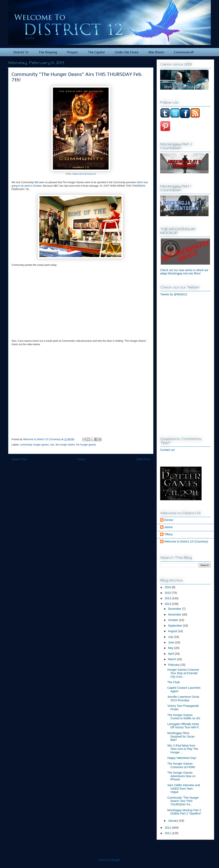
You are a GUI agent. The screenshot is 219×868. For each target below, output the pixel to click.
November (175, 614)
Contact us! (167, 450)
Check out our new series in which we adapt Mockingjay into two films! (184, 272)
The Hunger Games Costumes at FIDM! (181, 765)
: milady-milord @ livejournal (83, 174)
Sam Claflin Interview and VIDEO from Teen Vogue (184, 789)
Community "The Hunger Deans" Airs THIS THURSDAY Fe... (183, 801)
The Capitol (96, 52)
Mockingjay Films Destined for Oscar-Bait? (181, 737)
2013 (168, 604)
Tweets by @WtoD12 (174, 294)
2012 (168, 828)
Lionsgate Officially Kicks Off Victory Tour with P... (184, 726)
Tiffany (168, 534)
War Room (156, 52)
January (173, 821)
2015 (168, 593)
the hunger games (86, 445)
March (172, 659)
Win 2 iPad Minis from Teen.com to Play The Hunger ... (183, 749)
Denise (169, 520)
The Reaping (48, 52)
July (171, 637)
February (174, 665)
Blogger (116, 860)
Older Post (143, 459)
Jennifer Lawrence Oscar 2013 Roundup (183, 698)
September (175, 626)
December (175, 609)
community (26, 445)
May (171, 648)
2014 (168, 598)
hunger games (41, 445)
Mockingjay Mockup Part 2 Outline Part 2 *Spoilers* (184, 812)
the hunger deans (65, 445)
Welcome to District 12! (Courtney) (186, 541)
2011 (168, 833)
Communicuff (184, 52)
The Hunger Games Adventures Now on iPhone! (181, 776)
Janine (168, 527)
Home (81, 459)
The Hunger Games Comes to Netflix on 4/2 (184, 717)
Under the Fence (127, 52)
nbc (52, 445)
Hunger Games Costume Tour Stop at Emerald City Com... (183, 673)
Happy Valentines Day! (182, 758)
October (173, 620)
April (171, 654)
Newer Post (19, 459)
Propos (72, 52)
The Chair (174, 682)
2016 (168, 587)
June (171, 642)
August (173, 631)
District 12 (21, 52)
